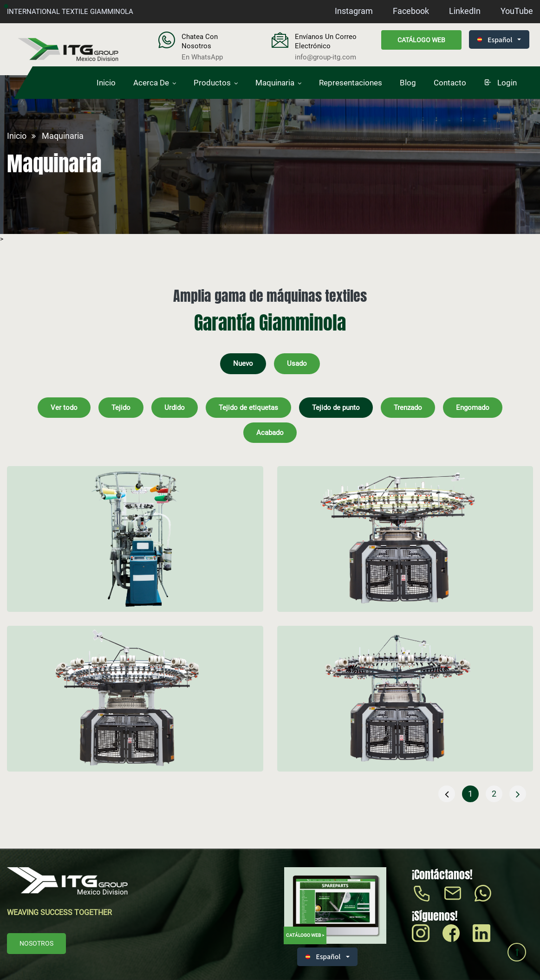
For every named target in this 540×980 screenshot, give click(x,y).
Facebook (411, 11)
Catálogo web (421, 40)
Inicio (106, 83)
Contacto (450, 83)
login (500, 83)
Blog (408, 83)
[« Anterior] (447, 794)
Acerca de (151, 83)
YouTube (517, 11)
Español (495, 39)
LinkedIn (465, 11)
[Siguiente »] (518, 794)
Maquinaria (275, 83)
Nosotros (36, 943)
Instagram (354, 11)
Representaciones (351, 83)
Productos (212, 83)
